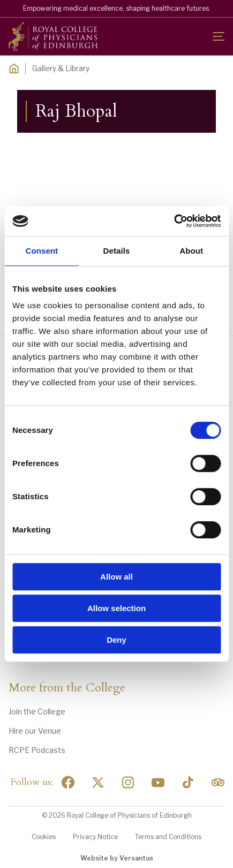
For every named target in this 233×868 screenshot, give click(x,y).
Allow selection (117, 608)
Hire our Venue (35, 731)
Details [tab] (117, 251)
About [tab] (191, 251)
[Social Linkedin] (128, 782)
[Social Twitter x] (98, 782)
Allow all (117, 577)
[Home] (14, 68)
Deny (117, 640)
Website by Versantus (117, 858)
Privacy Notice (95, 837)
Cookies (44, 837)
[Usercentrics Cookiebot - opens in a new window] (174, 221)
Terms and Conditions (168, 837)
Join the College (37, 711)
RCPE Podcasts (37, 750)
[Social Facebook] (68, 782)
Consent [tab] (42, 251)
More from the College (67, 688)
